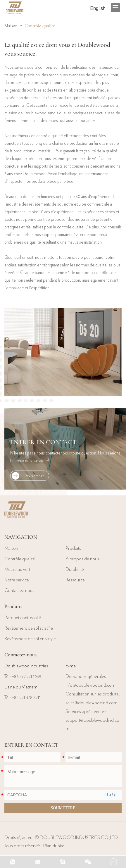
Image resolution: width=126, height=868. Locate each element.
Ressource (75, 580)
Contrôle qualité (40, 26)
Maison (11, 26)
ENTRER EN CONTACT (43, 442)
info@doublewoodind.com (90, 685)
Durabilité (75, 569)
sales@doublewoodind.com (92, 703)
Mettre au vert (17, 569)
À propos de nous (82, 559)
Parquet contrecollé (23, 618)
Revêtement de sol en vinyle (30, 639)
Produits (73, 548)
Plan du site (54, 846)
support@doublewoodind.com (92, 724)
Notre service (17, 580)
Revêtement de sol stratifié (29, 628)
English (98, 8)
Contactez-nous (19, 590)
